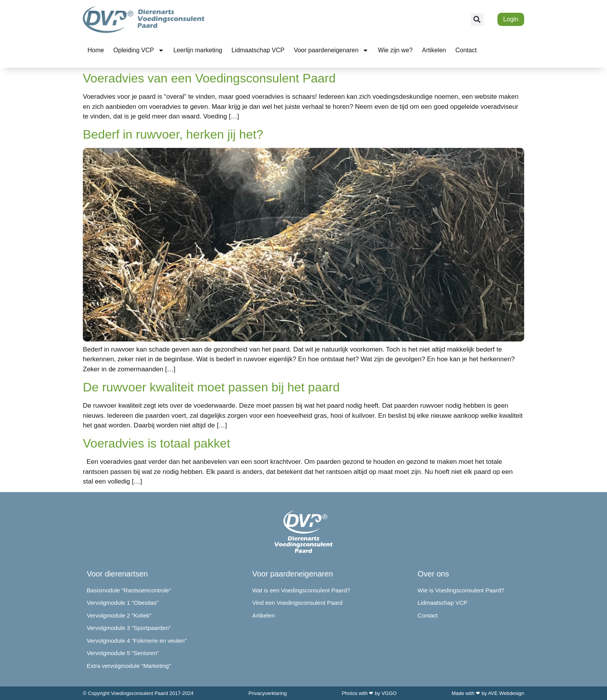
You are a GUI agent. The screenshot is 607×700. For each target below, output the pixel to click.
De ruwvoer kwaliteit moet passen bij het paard (211, 387)
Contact (466, 50)
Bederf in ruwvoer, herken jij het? (173, 134)
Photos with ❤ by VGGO (369, 693)
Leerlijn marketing (198, 50)
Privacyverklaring (268, 693)
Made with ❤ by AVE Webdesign (488, 693)
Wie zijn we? (395, 50)
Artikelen (434, 50)
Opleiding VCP (139, 50)
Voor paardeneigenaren (331, 50)
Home (96, 50)
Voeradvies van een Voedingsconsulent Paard (209, 78)
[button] (477, 20)
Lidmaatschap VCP (258, 50)
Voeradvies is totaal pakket (157, 443)
